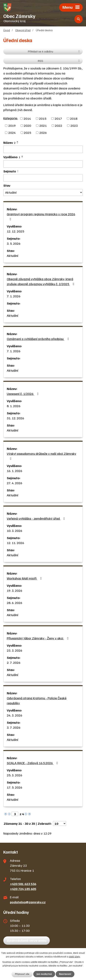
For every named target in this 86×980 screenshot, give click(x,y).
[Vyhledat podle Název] (43, 149)
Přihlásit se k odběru (54, 51)
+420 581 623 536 (23, 884)
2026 (43, 133)
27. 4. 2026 (15, 483)
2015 (43, 118)
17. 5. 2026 (15, 787)
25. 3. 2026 (15, 775)
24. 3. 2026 (15, 715)
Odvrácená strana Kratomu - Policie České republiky (37, 700)
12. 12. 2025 (15, 231)
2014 (27, 118)
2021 (43, 125)
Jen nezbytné (44, 974)
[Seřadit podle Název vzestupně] (18, 142)
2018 (74, 118)
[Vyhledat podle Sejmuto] (43, 178)
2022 (58, 125)
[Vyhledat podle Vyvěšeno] (43, 164)
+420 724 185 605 (23, 889)
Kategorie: (11, 118)
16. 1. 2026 (15, 471)
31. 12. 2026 (15, 418)
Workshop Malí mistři (25, 578)
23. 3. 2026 (15, 650)
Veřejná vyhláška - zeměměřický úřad (37, 518)
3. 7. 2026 (14, 727)
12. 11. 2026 (15, 543)
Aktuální (12, 256)
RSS (59, 61)
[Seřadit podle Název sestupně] (18, 143)
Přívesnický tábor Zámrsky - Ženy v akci (38, 638)
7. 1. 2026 (14, 296)
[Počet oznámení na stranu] (60, 823)
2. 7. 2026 (14, 663)
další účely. (75, 957)
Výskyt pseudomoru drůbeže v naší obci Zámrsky (42, 456)
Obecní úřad (23, 30)
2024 (12, 133)
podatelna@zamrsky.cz (28, 902)
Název (9, 142)
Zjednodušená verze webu (27, 940)
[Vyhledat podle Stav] (43, 192)
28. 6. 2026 (15, 603)
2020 (27, 125)
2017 (58, 118)
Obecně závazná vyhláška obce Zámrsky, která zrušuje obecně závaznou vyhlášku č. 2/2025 (41, 281)
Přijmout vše (22, 974)
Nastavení (65, 974)
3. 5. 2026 (14, 243)
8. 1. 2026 (14, 406)
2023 (74, 125)
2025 (27, 133)
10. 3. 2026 (15, 531)
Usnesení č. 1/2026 (23, 394)
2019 (12, 125)
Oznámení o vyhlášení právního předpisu (38, 339)
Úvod (7, 30)
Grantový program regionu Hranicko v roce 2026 (41, 216)
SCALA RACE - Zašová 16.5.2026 (33, 763)
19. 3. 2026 (15, 590)
